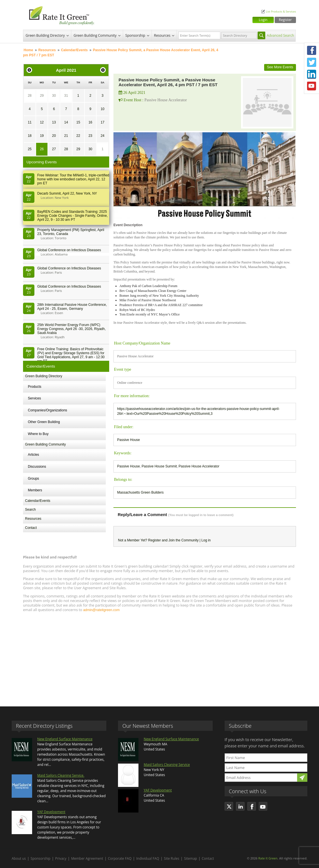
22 (78, 136)
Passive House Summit (159, 466)
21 (66, 136)
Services (34, 398)
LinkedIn (312, 74)
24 (102, 136)
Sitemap (190, 858)
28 (30, 96)
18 (30, 136)
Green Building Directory (45, 35)
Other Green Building (44, 422)
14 (66, 122)
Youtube (312, 86)
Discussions (37, 467)
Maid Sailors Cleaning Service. (61, 775)
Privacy (61, 858)
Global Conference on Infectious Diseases (69, 250)
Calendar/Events (74, 50)
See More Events (280, 67)
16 (90, 122)
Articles (33, 455)
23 (90, 136)
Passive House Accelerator (199, 466)
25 (30, 149)
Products (35, 387)
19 (42, 136)
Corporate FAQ (120, 858)
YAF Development (51, 812)
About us (19, 858)
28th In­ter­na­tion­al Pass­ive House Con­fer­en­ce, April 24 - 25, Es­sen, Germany (72, 307)
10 (102, 109)
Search (30, 510)
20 (54, 136)
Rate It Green (268, 858)
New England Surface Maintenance (65, 739)
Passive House (129, 440)
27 (54, 149)
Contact (31, 528)
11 (30, 122)
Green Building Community (95, 35)
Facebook (312, 50)
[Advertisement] (159, 657)
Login (263, 20)
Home (28, 50)
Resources (162, 35)
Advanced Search (280, 35)
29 (42, 96)
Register (285, 20)
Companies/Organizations (47, 410)
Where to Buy (38, 434)
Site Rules (172, 858)
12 (42, 122)
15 (78, 122)
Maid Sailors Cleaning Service (167, 765)
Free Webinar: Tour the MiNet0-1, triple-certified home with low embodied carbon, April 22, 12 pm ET (73, 179)
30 (54, 96)
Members (35, 490)
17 (102, 122)
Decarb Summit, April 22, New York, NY (67, 193)
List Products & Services (281, 12)
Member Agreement (87, 858)
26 (42, 149)
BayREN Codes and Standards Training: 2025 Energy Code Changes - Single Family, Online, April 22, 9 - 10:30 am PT (72, 216)
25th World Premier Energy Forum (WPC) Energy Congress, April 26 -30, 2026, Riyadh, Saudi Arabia (72, 329)
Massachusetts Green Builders (140, 492)
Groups (33, 479)
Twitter (312, 62)
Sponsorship (135, 35)
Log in (206, 540)
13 (54, 122)
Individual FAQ (148, 858)
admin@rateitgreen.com (101, 610)
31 (66, 96)
